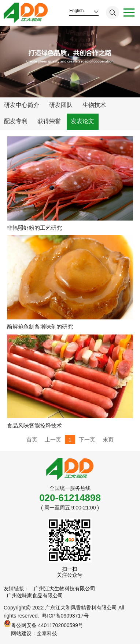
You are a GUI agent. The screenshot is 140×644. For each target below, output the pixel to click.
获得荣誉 (49, 121)
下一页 (87, 439)
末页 (108, 439)
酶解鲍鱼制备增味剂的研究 (40, 327)
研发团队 (61, 105)
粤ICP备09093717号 (65, 616)
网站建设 (21, 633)
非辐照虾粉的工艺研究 (34, 228)
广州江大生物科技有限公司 (65, 588)
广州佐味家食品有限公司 (35, 595)
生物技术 (94, 105)
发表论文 (82, 121)
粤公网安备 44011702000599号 (43, 624)
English (76, 11)
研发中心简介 (22, 105)
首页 (32, 439)
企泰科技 (47, 633)
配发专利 (16, 121)
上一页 (53, 439)
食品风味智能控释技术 (34, 425)
